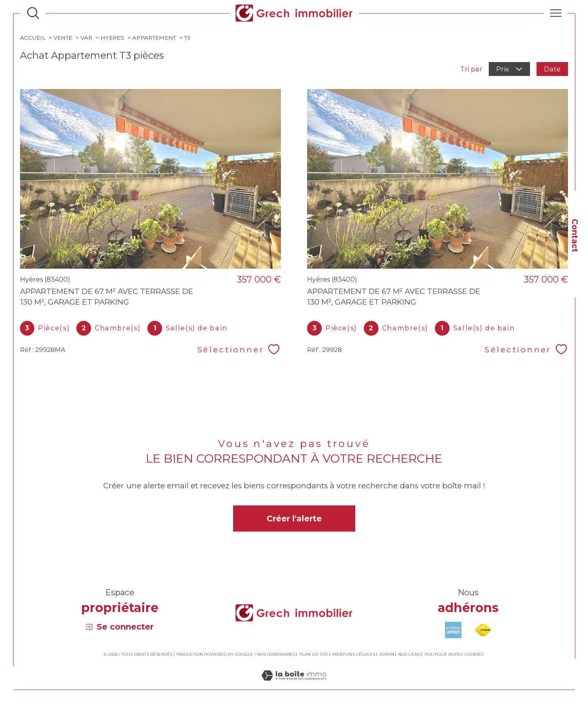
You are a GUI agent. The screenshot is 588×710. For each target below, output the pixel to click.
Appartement (154, 38)
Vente (63, 38)
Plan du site (314, 654)
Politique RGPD (443, 654)
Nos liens (409, 654)
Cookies (474, 654)
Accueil (33, 38)
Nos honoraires (276, 654)
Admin (387, 654)
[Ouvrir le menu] (556, 13)
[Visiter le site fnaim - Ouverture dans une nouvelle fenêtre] (483, 630)
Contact (575, 236)
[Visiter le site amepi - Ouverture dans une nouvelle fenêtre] (453, 630)
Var (86, 38)
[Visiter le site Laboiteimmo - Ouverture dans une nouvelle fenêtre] (294, 685)
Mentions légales (354, 654)
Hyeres (112, 38)
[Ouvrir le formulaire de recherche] (33, 13)
